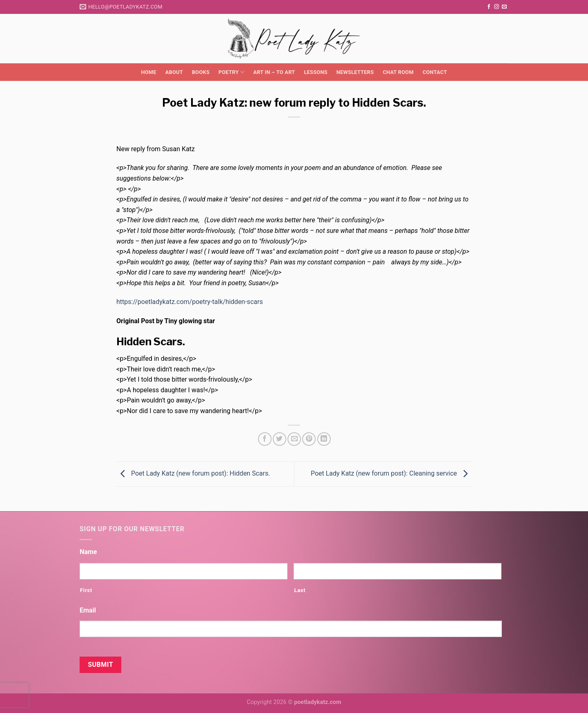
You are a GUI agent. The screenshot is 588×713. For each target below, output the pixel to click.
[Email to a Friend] (294, 439)
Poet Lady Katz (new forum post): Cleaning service (391, 473)
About (174, 72)
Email (88, 610)
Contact (435, 72)
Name (88, 552)
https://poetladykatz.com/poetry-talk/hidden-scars (190, 302)
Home (148, 72)
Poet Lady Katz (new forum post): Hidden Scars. (193, 473)
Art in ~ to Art (274, 72)
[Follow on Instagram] (497, 7)
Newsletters (355, 72)
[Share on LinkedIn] (324, 439)
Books (201, 72)
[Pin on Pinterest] (309, 439)
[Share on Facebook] (265, 439)
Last (300, 590)
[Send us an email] (504, 7)
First (86, 590)
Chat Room (398, 72)
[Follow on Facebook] (489, 7)
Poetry (231, 72)
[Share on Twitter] (280, 439)
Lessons (315, 72)
